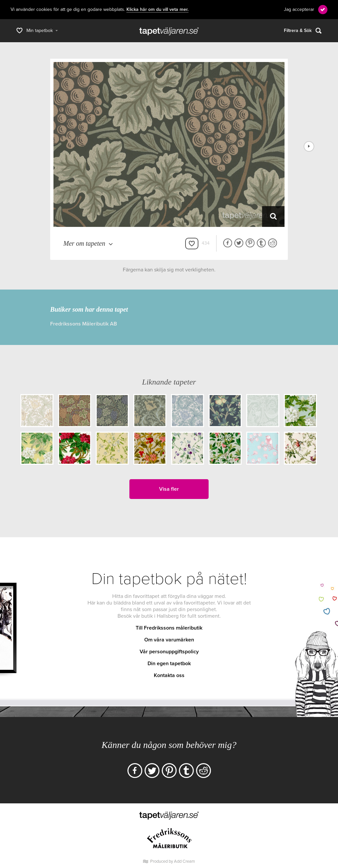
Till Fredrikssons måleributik (169, 628)
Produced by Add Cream (173, 861)
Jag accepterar (299, 9)
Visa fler (169, 489)
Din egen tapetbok (169, 664)
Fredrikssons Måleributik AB (84, 324)
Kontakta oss (169, 675)
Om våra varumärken (169, 640)
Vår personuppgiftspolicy (169, 652)
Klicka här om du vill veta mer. (157, 10)
